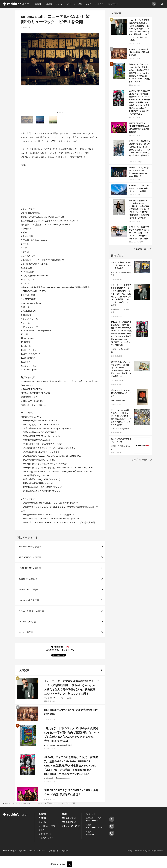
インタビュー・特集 (74, 4)
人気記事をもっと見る (58, 789)
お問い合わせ (53, 851)
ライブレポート (45, 834)
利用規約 (22, 851)
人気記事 (49, 4)
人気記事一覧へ (141, 249)
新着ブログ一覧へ (140, 459)
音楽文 (65, 814)
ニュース (59, 4)
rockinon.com (16, 4)
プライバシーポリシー (37, 851)
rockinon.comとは (9, 851)
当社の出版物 (68, 822)
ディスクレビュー (46, 838)
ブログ (88, 4)
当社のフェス (113, 4)
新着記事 (38, 4)
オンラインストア (69, 826)
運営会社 (65, 851)
